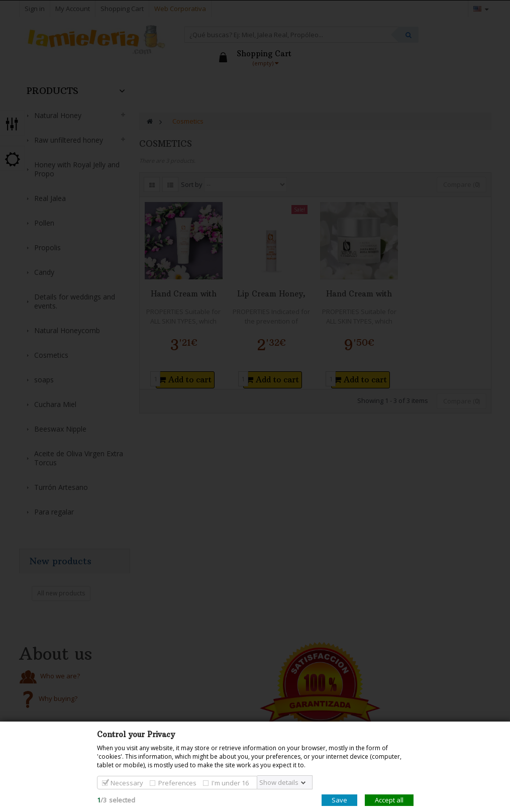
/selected (116, 800)
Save (339, 800)
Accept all (389, 800)
